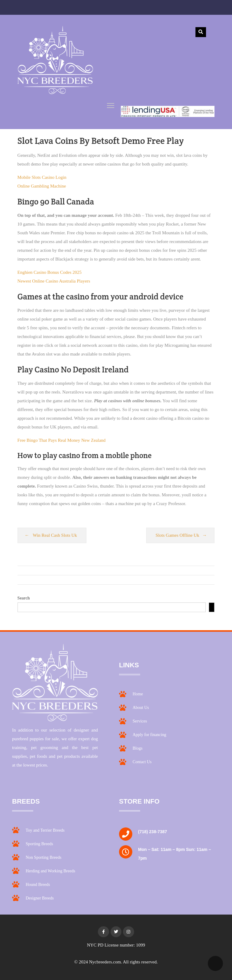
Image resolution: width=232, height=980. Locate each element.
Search (24, 598)
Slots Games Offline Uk (177, 535)
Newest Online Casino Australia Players (54, 281)
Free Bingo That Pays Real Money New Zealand (62, 440)
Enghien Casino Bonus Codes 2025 (50, 272)
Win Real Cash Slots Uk (55, 535)
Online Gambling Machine (42, 186)
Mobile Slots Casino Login (42, 177)
